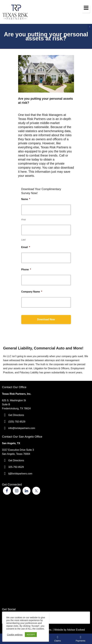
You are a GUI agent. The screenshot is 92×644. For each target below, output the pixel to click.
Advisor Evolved (76, 630)
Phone (26, 270)
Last (24, 240)
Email (26, 247)
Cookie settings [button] (15, 635)
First (24, 220)
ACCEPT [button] (31, 635)
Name (26, 199)
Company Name (32, 292)
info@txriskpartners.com (22, 428)
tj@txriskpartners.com (20, 474)
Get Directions (16, 415)
